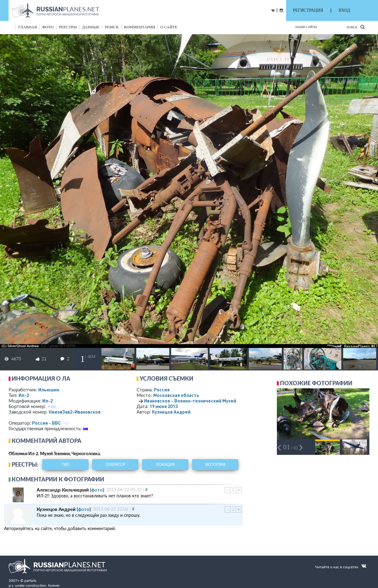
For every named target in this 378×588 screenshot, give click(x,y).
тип (52, 406)
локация (165, 465)
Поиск (356, 27)
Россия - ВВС (46, 423)
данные (91, 27)
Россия (162, 390)
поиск (112, 27)
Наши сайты (306, 27)
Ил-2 (24, 395)
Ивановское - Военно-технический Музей (190, 401)
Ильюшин (49, 390)
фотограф (215, 465)
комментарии (140, 27)
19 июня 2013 (164, 406)
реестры (68, 27)
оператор (115, 465)
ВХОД (344, 10)
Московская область (176, 395)
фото (48, 27)
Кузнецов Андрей (171, 412)
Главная (28, 27)
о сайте (169, 27)
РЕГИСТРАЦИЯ (308, 10)
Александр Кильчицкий (63, 490)
